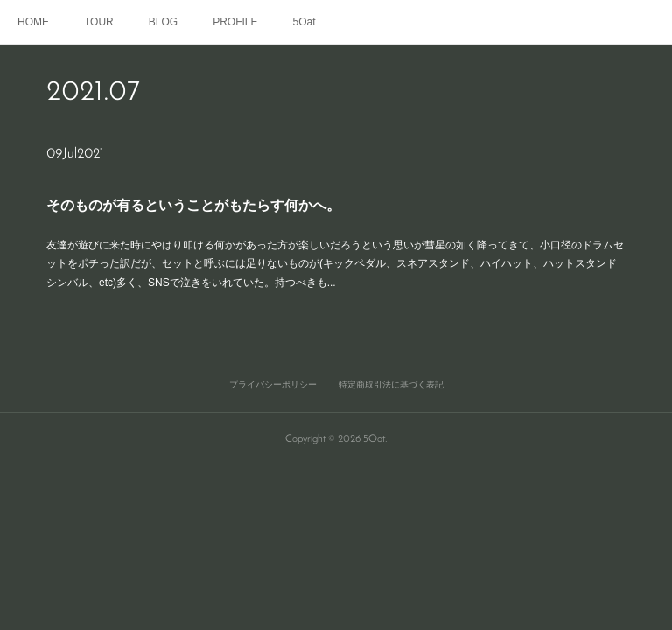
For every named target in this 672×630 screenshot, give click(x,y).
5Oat (304, 22)
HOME (33, 22)
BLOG (163, 22)
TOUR (99, 22)
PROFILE (235, 22)
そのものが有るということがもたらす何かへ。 (200, 206)
